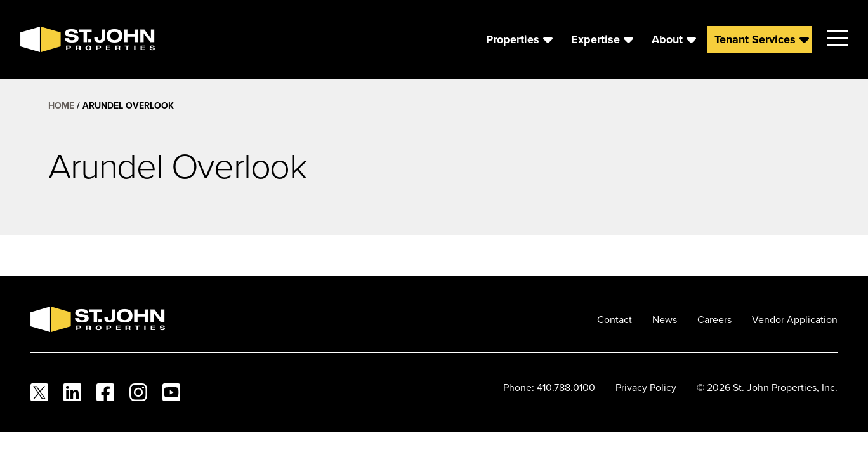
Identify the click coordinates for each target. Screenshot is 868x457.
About (667, 39)
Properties (513, 39)
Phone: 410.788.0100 (549, 387)
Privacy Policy (646, 387)
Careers (714, 319)
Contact (615, 319)
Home (61, 105)
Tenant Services (755, 39)
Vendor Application (795, 319)
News (665, 319)
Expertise (595, 39)
